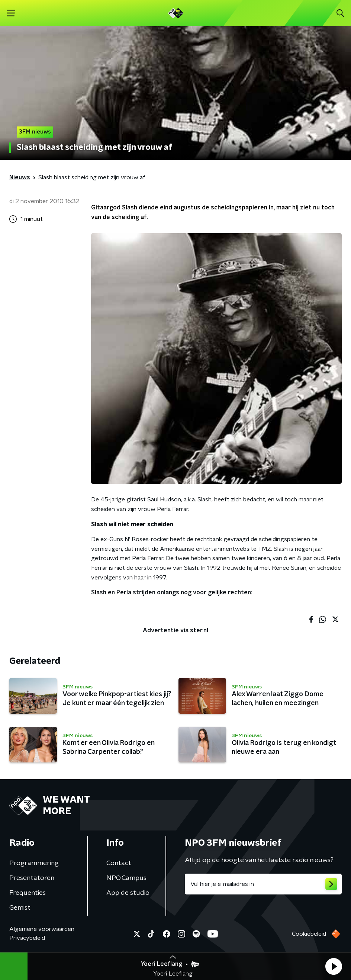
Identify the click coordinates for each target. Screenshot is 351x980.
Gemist (20, 908)
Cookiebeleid (309, 934)
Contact (119, 863)
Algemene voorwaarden (42, 929)
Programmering (34, 863)
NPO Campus (126, 878)
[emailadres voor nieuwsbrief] (263, 884)
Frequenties (28, 893)
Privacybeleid (27, 938)
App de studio (128, 893)
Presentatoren (32, 878)
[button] (334, 966)
